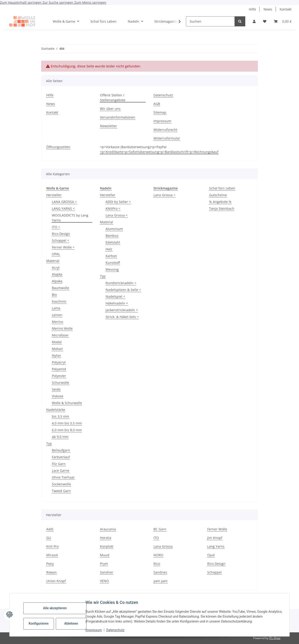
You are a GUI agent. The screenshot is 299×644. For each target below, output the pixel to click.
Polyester (59, 376)
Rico (157, 564)
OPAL (56, 254)
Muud (105, 555)
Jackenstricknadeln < (122, 310)
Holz (109, 249)
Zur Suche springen (58, 2)
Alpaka (57, 281)
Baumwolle (61, 288)
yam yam (160, 581)
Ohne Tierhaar (63, 477)
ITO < (56, 227)
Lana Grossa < (117, 215)
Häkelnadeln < (117, 303)
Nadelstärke (56, 410)
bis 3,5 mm (61, 416)
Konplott (107, 546)
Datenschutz (117, 630)
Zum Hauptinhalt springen (21, 2)
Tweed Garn (61, 491)
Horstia (106, 538)
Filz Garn (59, 464)
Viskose (58, 396)
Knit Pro (52, 546)
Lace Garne (61, 471)
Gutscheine (218, 195)
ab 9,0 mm (60, 437)
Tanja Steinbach (222, 208)
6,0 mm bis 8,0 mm (67, 430)
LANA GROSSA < (64, 202)
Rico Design (216, 564)
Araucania (108, 529)
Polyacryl (59, 362)
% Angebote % (220, 202)
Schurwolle (61, 383)
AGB (157, 104)
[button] (254, 21)
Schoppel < (61, 240)
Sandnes (160, 572)
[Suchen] (210, 21)
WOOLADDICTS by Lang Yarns (70, 218)
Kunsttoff (113, 263)
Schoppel (214, 572)
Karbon (111, 256)
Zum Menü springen (90, 2)
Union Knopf (56, 581)
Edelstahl (113, 242)
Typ (49, 443)
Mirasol (52, 555)
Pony (50, 564)
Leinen (57, 315)
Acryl (56, 268)
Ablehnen (73, 623)
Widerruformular (167, 138)
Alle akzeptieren (57, 608)
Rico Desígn (61, 234)
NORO (158, 555)
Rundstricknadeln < (121, 283)
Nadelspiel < (115, 296)
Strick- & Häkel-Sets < (122, 317)
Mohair (57, 349)
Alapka (57, 274)
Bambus (112, 236)
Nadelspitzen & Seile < (123, 290)
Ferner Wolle (217, 529)
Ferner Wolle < (63, 247)
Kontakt (286, 9)
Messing (112, 269)
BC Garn (160, 529)
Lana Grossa (163, 546)
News (268, 9)
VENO (104, 581)
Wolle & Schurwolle (67, 403)
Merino (57, 322)
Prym (104, 564)
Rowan (52, 572)
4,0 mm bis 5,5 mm (67, 423)
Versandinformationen (118, 117)
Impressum (96, 630)
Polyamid (59, 369)
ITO (156, 538)
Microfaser (60, 335)
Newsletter (109, 126)
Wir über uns (110, 109)
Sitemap (160, 112)
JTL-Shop (275, 638)
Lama (56, 308)
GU (49, 538)
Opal (211, 555)
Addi (50, 529)
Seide (56, 389)
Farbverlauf (61, 457)
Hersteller (54, 195)
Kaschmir (59, 301)
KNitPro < (113, 208)
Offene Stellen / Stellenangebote (113, 98)
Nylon (56, 355)
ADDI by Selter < (118, 202)
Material (53, 261)
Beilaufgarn (61, 450)
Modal (57, 342)
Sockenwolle (61, 484)
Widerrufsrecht (165, 130)
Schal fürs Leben (222, 188)
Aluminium (114, 229)
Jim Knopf (215, 538)
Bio (54, 295)
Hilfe (252, 9)
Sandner (107, 572)
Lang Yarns (216, 546)
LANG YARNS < (63, 208)
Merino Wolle (62, 328)
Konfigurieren (41, 623)
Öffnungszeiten (58, 147)
